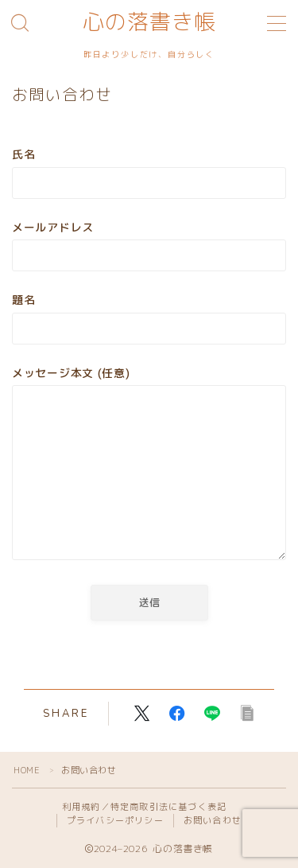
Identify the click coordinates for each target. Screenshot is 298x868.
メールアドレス (149, 245)
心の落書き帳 (149, 23)
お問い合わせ (213, 820)
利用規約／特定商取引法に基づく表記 (144, 807)
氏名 (149, 172)
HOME (27, 770)
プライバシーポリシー (115, 820)
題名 (149, 318)
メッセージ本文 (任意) (149, 466)
